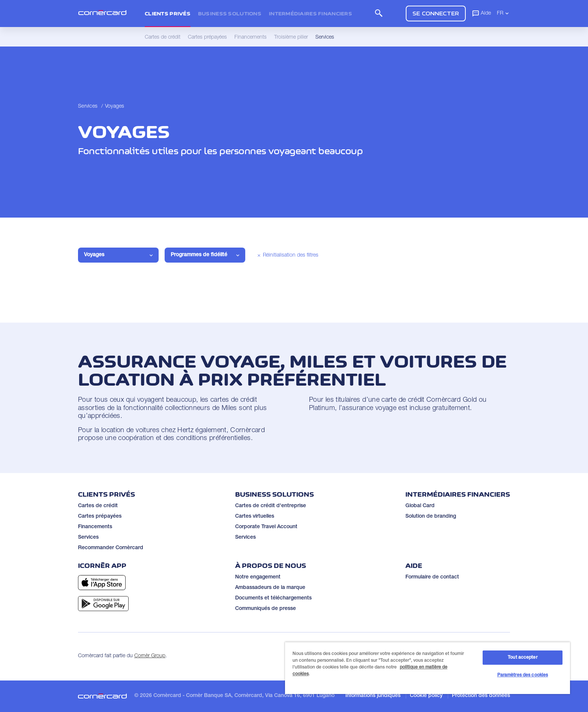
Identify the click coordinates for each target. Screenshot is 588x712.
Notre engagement (258, 577)
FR (503, 13)
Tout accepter (523, 658)
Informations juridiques (373, 696)
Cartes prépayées (100, 517)
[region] (427, 668)
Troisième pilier (291, 38)
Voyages (115, 107)
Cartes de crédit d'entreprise (271, 506)
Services (88, 107)
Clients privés (168, 14)
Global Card (420, 506)
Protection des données (481, 696)
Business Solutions (230, 14)
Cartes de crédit (98, 506)
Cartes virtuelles (255, 517)
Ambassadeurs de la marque (270, 588)
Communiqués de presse (265, 609)
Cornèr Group (150, 656)
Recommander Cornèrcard (111, 548)
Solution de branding (431, 517)
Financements (95, 527)
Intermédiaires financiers (310, 14)
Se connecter (436, 13)
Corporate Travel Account (266, 527)
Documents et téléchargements (273, 598)
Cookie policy (426, 696)
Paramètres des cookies (523, 675)
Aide (481, 13)
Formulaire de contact (432, 577)
